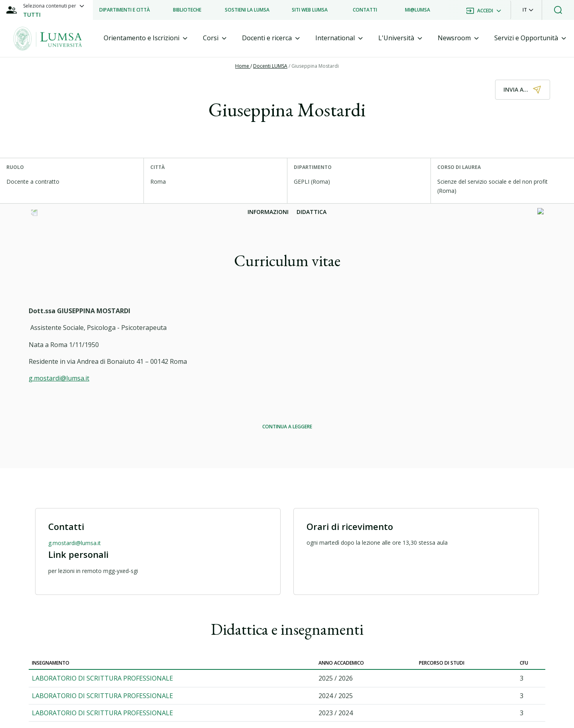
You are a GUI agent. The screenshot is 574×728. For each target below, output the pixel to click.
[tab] (145, 38)
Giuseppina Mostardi (315, 66)
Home (243, 66)
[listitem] (125, 10)
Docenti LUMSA (270, 66)
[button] (528, 10)
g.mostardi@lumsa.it (59, 378)
